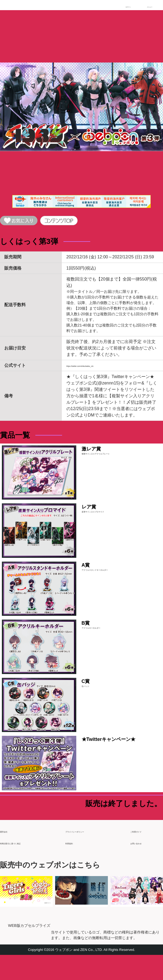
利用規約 (74, 866)
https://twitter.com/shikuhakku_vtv (98, 369)
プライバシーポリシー (87, 854)
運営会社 (9, 854)
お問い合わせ (143, 866)
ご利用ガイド (143, 854)
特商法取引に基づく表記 (24, 866)
